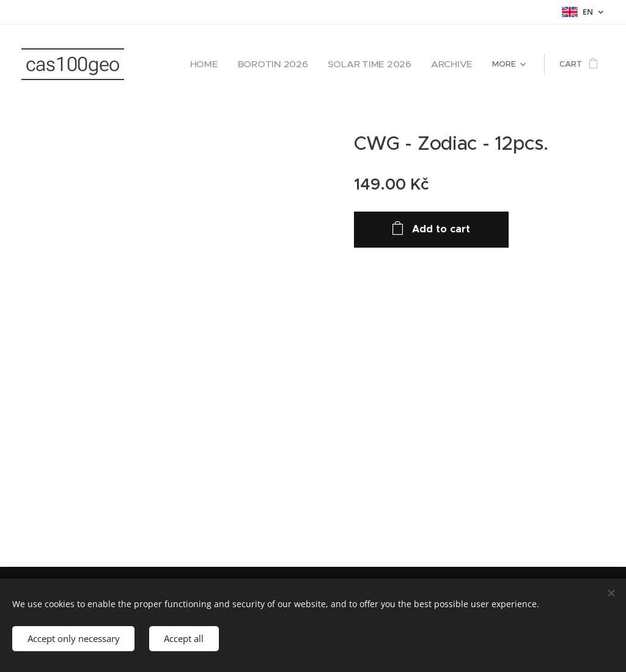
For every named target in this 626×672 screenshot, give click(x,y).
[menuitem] (237, 64)
